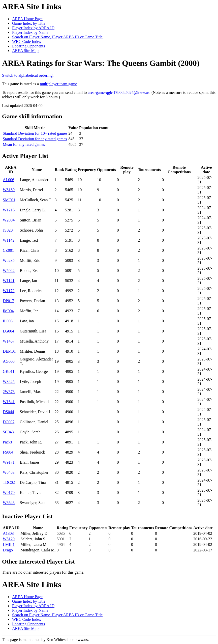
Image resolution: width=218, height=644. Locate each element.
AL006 (8, 180)
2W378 (9, 392)
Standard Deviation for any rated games (35, 139)
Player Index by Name (30, 32)
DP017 (8, 301)
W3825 (9, 382)
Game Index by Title (29, 23)
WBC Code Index (27, 41)
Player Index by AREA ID (33, 28)
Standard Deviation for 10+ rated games (35, 133)
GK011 (9, 371)
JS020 (8, 230)
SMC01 (9, 200)
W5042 (9, 271)
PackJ (7, 442)
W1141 (9, 281)
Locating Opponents (28, 46)
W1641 (9, 402)
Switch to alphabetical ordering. (28, 75)
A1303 (8, 533)
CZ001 (8, 250)
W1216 (9, 210)
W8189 (9, 190)
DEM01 (9, 351)
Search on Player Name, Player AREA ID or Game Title (57, 37)
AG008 (9, 361)
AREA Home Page (27, 19)
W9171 (9, 462)
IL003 (8, 321)
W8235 (9, 260)
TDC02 (9, 482)
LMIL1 (9, 544)
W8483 (9, 472)
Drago (8, 550)
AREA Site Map (25, 51)
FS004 (8, 452)
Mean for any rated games (24, 144)
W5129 (9, 539)
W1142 (9, 240)
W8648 (9, 503)
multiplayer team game (58, 84)
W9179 (9, 493)
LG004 (8, 331)
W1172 (9, 291)
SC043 (8, 432)
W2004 (9, 220)
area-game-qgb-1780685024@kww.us (119, 92)
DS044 (8, 412)
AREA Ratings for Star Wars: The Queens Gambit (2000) (101, 63)
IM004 (8, 311)
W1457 (9, 341)
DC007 (9, 422)
